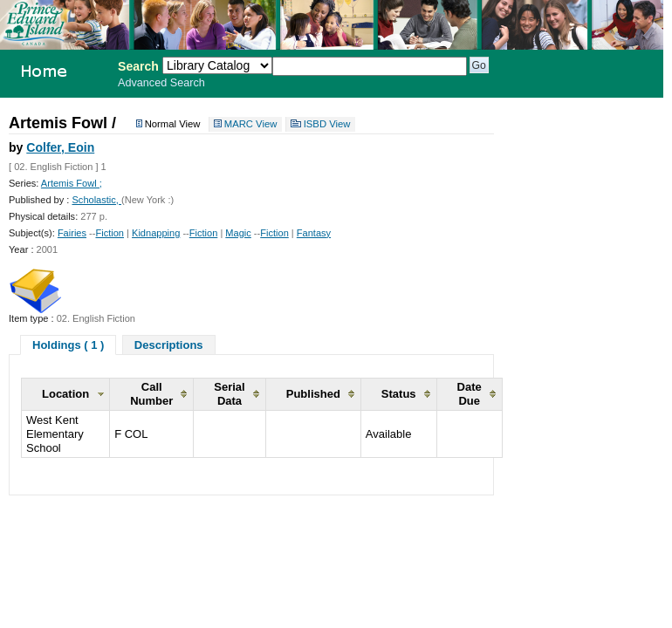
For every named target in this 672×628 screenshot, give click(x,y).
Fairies (72, 233)
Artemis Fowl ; (72, 183)
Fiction (110, 233)
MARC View (251, 125)
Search (138, 66)
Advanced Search (161, 83)
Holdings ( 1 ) (68, 345)
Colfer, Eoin (60, 147)
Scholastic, (96, 200)
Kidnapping (156, 233)
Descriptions (169, 345)
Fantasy (314, 233)
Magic (238, 233)
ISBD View (327, 125)
